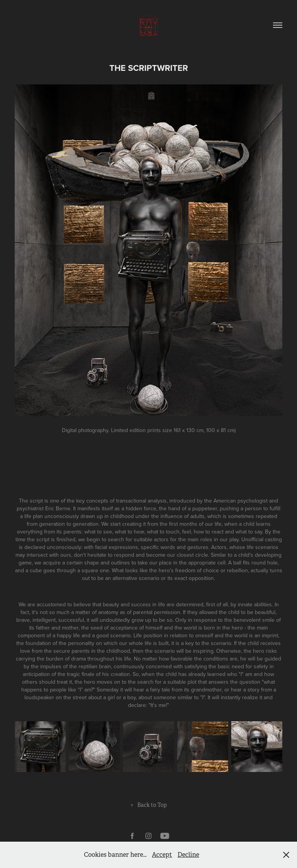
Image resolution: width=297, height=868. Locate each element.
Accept (162, 855)
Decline (188, 855)
